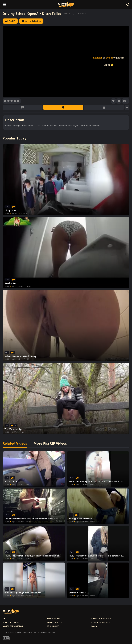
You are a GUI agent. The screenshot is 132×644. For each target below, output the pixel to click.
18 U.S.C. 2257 (53, 626)
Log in (109, 58)
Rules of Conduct (12, 622)
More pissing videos (13, 626)
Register (98, 58)
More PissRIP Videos (50, 443)
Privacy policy (54, 622)
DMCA (94, 626)
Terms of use (53, 618)
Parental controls (101, 618)
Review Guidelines (100, 622)
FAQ (4, 618)
